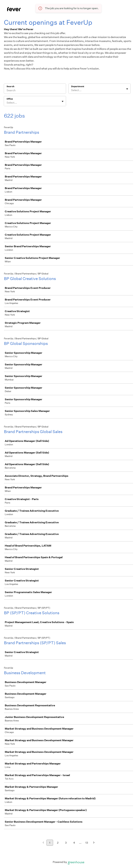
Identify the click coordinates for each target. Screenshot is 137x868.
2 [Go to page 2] (58, 843)
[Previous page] (43, 843)
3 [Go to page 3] (66, 843)
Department (78, 86)
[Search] (35, 91)
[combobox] (71, 90)
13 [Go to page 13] (87, 843)
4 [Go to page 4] (74, 843)
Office (10, 99)
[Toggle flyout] (127, 89)
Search (10, 86)
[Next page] (94, 843)
